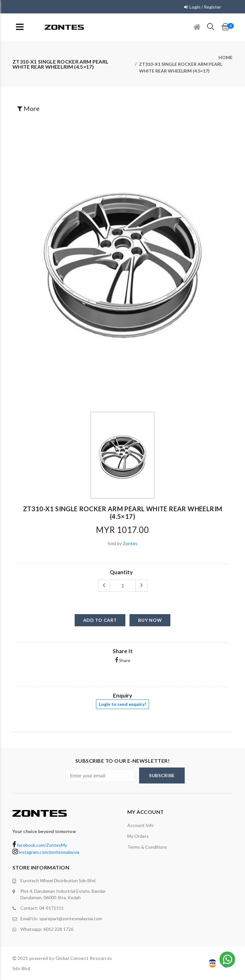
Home (226, 57)
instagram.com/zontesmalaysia (46, 852)
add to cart (100, 620)
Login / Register (205, 7)
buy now (150, 620)
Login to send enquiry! (122, 704)
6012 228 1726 (58, 929)
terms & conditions (147, 847)
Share (123, 660)
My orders (138, 836)
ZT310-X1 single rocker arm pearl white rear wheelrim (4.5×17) (181, 67)
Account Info (141, 825)
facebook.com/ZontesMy (40, 845)
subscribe (162, 775)
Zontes (130, 543)
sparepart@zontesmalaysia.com (71, 918)
